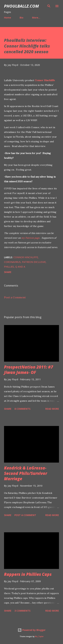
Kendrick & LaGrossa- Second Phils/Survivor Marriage (26, 473)
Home (7, 18)
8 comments (22, 409)
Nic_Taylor (39, 637)
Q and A (20, 267)
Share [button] (8, 272)
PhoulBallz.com (21, 6)
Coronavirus (12, 262)
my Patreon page (30, 238)
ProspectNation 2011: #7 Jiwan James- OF (29, 370)
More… (36, 18)
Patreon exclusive (34, 262)
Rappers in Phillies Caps (28, 574)
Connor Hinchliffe (45, 80)
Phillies (9, 267)
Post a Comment (15, 297)
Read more (52, 409)
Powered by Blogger (32, 630)
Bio (22, 18)
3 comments (22, 611)
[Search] (49, 6)
